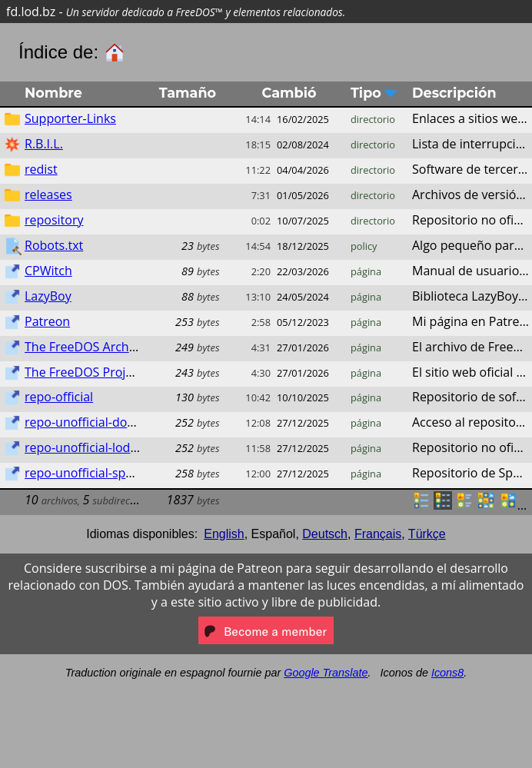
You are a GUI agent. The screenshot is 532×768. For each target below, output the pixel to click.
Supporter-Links (70, 118)
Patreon (47, 321)
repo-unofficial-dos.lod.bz (98, 422)
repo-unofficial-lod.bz (86, 447)
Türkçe (427, 534)
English (224, 534)
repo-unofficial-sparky (87, 473)
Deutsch (325, 534)
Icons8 (447, 673)
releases (48, 194)
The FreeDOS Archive (85, 347)
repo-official (59, 397)
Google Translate (326, 673)
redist (41, 169)
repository (54, 220)
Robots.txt (54, 245)
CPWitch (48, 271)
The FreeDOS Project (84, 372)
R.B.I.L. (44, 144)
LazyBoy (48, 296)
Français (378, 534)
